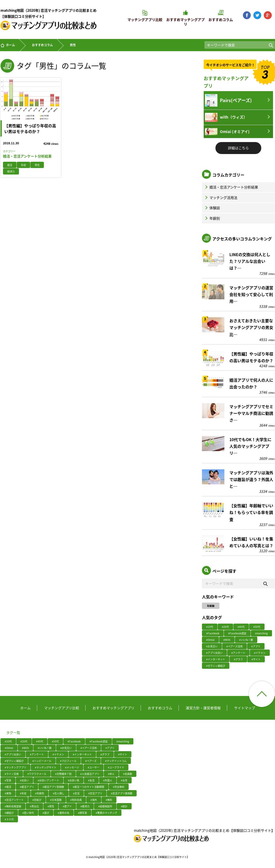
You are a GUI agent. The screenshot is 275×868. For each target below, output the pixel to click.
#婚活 (8, 787)
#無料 (109, 800)
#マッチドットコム (116, 761)
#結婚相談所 (105, 806)
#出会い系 (74, 780)
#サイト (256, 659)
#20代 (225, 627)
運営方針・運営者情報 (203, 708)
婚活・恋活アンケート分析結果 (231, 187)
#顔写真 (83, 813)
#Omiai (210, 640)
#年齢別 (40, 793)
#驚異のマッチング (106, 813)
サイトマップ (245, 708)
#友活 (91, 780)
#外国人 (108, 780)
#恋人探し (59, 793)
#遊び (46, 813)
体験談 (212, 208)
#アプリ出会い (214, 653)
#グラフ (238, 659)
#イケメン (260, 653)
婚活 (10, 165)
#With (227, 640)
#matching (261, 633)
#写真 (8, 780)
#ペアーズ (91, 761)
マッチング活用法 (221, 197)
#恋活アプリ (95, 793)
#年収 (23, 793)
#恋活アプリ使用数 (122, 793)
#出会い (24, 780)
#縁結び (9, 813)
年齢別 (212, 218)
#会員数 (128, 774)
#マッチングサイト (46, 767)
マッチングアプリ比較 (62, 708)
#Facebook (213, 633)
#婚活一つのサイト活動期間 (89, 787)
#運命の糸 (64, 813)
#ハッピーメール (42, 761)
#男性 (51, 806)
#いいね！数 (246, 640)
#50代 (257, 627)
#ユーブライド (116, 767)
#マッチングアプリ (15, 767)
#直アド (67, 806)
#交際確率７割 (63, 774)
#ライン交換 (12, 774)
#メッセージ (72, 767)
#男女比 (34, 806)
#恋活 (76, 793)
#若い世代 (28, 813)
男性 (37, 165)
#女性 (124, 780)
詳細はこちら (238, 148)
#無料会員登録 (13, 806)
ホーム (8, 45)
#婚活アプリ (27, 787)
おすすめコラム (42, 45)
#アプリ (256, 646)
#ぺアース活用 (234, 646)
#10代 (210, 627)
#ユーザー (93, 767)
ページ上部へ (262, 694)
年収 (23, 165)
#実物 (8, 793)
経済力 (11, 171)
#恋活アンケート (14, 800)
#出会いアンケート (48, 780)
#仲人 (111, 774)
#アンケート (238, 653)
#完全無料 (119, 787)
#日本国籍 (56, 800)
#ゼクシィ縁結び (216, 666)
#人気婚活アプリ (90, 774)
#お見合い (212, 646)
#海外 (94, 800)
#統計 (124, 806)
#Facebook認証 (237, 633)
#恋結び (37, 800)
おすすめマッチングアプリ (113, 708)
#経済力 (85, 806)
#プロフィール (68, 761)
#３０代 (9, 819)
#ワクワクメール (37, 774)
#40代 (241, 627)
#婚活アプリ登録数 (53, 787)
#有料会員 (76, 800)
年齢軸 (211, 606)
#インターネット (216, 659)
